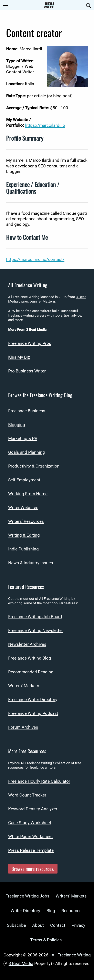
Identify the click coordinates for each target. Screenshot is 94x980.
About (38, 925)
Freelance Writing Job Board (35, 617)
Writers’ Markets (24, 686)
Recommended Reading (31, 672)
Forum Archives (23, 727)
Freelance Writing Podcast (33, 713)
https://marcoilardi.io (45, 125)
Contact (58, 925)
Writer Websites (23, 508)
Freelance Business (27, 411)
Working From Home (28, 494)
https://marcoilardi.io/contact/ (35, 259)
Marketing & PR (23, 438)
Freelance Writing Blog (30, 658)
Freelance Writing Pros (30, 343)
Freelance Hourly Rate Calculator (39, 781)
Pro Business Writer (27, 371)
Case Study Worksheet (30, 823)
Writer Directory (25, 911)
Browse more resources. (33, 869)
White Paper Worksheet (30, 837)
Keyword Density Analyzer (33, 809)
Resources (71, 911)
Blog (51, 911)
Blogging (17, 425)
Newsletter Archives (27, 644)
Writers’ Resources (26, 521)
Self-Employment (24, 480)
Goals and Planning (27, 452)
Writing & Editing (24, 535)
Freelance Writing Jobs (27, 896)
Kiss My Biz (19, 357)
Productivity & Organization (34, 466)
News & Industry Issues (31, 563)
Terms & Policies (46, 940)
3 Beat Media (21, 964)
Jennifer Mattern (42, 301)
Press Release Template (31, 850)
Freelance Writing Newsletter (36, 631)
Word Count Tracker (27, 795)
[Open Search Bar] (88, 5)
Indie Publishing (23, 549)
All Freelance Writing (71, 955)
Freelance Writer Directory (33, 700)
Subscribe (16, 925)
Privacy (78, 925)
